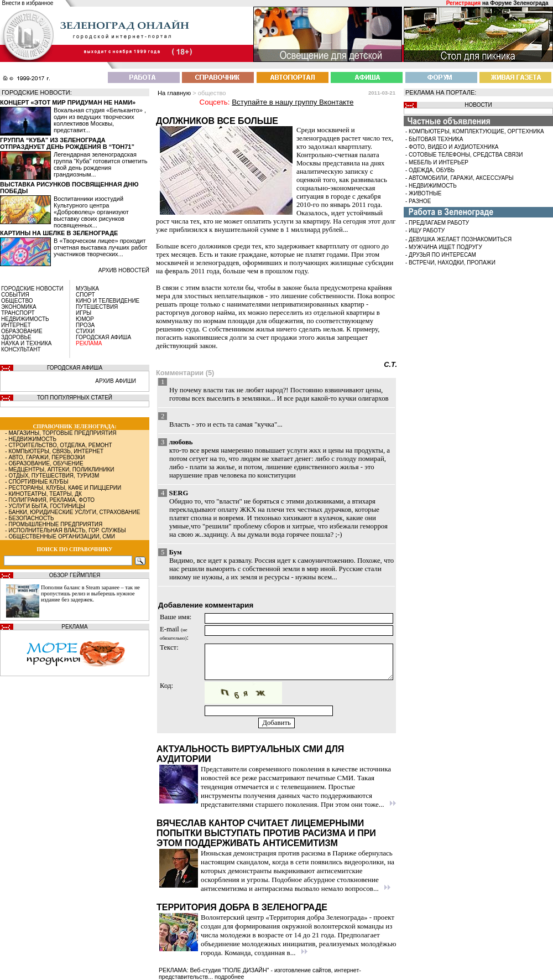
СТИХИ (85, 331)
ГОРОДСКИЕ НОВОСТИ (32, 289)
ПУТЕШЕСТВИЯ (97, 307)
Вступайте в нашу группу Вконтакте (293, 102)
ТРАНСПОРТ (18, 313)
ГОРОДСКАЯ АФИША (103, 337)
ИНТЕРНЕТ (16, 325)
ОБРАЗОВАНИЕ (22, 331)
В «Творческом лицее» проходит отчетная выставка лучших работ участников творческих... (101, 247)
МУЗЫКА (87, 289)
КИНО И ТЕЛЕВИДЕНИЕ (108, 301)
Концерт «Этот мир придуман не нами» (68, 102)
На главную (174, 93)
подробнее (229, 977)
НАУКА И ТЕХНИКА (26, 343)
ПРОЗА (85, 325)
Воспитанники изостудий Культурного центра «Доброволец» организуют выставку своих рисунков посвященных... (91, 212)
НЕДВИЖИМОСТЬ (25, 319)
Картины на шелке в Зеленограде (59, 233)
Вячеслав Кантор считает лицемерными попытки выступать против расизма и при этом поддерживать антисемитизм (266, 833)
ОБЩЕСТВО (17, 301)
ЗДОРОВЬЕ (16, 337)
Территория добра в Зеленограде (242, 907)
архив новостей (124, 270)
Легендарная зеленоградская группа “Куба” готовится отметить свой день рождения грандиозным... (100, 164)
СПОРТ (85, 295)
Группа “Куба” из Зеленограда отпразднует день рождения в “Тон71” (67, 143)
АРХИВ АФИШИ (116, 381)
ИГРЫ (84, 313)
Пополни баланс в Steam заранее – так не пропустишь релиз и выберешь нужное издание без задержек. (90, 593)
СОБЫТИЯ (15, 295)
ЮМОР (85, 319)
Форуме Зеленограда (519, 3)
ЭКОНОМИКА (19, 307)
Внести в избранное (28, 3)
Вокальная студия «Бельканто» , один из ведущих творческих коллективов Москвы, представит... (100, 120)
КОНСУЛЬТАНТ (21, 349)
